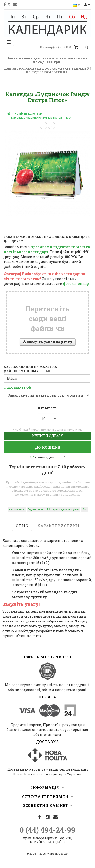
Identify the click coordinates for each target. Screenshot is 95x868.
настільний (17, 509)
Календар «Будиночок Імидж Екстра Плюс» (41, 118)
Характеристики (59, 526)
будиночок (36, 509)
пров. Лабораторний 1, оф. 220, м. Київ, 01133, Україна (47, 840)
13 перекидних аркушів (63, 509)
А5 (84, 509)
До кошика (47, 447)
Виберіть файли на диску (48, 342)
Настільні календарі (28, 114)
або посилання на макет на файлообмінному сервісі (30, 369)
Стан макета (17, 387)
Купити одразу (47, 436)
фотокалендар (76, 284)
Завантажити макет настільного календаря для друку (47, 239)
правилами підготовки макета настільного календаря (47, 249)
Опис (22, 526)
